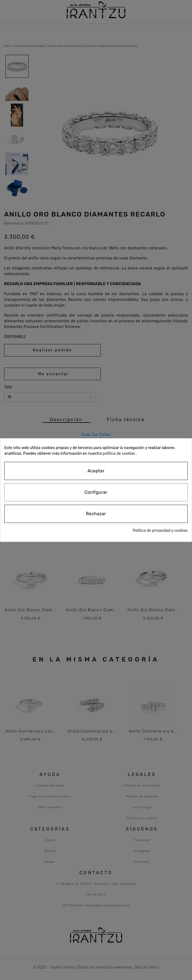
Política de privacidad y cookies (160, 531)
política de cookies (119, 454)
